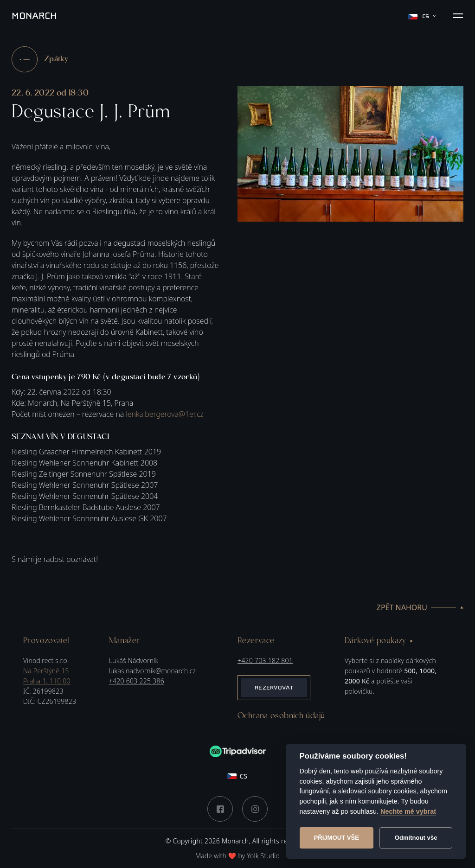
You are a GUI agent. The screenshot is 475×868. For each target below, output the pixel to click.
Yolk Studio (263, 856)
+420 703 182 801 (265, 661)
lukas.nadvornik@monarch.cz (152, 671)
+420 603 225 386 (137, 681)
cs (422, 16)
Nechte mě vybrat (408, 811)
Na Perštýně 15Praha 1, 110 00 (47, 676)
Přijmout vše (336, 838)
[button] (458, 16)
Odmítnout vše (416, 838)
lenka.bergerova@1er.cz (165, 414)
